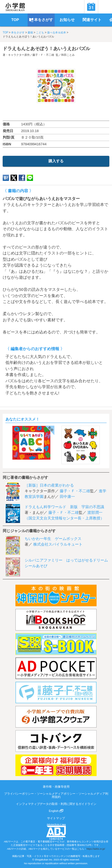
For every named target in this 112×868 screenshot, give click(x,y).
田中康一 (67, 497)
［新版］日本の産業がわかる (49, 485)
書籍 (30, 32)
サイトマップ (56, 818)
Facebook (22, 178)
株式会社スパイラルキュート (58, 544)
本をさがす (18, 32)
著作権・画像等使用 (56, 787)
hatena (6, 178)
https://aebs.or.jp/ (96, 849)
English (56, 811)
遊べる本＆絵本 (57, 32)
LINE (30, 178)
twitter (14, 178)
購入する (56, 161)
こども (40, 32)
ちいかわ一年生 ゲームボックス (53, 539)
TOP (5, 32)
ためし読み (56, 112)
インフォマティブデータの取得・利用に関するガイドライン (56, 804)
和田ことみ (68, 55)
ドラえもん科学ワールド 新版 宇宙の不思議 (64, 507)
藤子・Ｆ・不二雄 (43, 55)
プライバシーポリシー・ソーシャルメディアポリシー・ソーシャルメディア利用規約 (56, 795)
